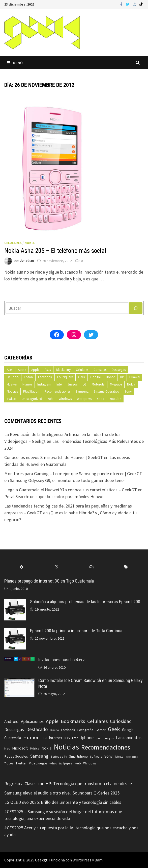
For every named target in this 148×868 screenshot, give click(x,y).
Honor (110, 377)
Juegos (72, 384)
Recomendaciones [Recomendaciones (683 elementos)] (106, 747)
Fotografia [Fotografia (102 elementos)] (85, 730)
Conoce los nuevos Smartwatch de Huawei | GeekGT (54, 457)
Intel (59, 384)
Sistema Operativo (107, 391)
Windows (65, 399)
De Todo (13, 377)
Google (95, 377)
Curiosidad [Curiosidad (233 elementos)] (121, 721)
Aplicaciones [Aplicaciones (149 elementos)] (32, 721)
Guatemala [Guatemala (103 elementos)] (13, 738)
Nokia (29, 243)
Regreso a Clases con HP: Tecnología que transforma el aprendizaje (68, 783)
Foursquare (65, 377)
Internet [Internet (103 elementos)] (56, 738)
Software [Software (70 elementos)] (96, 756)
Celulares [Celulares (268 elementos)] (97, 721)
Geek (82, 377)
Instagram (44, 384)
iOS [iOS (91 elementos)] (67, 738)
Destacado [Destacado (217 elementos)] (37, 729)
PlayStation (31, 391)
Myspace (116, 384)
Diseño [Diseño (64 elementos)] (54, 730)
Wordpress (84, 399)
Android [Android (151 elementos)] (11, 721)
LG (85, 384)
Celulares (13, 243)
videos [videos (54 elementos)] (53, 763)
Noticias (12, 391)
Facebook (45, 377)
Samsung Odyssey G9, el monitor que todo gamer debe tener (67, 480)
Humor (27, 384)
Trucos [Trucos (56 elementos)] (9, 763)
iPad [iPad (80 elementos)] (75, 738)
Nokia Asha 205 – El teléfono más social (55, 251)
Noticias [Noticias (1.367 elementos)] (66, 747)
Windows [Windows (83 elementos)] (90, 763)
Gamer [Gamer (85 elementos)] (101, 730)
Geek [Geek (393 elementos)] (114, 729)
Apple (22, 370)
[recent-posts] (56, 567)
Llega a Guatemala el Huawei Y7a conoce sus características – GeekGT (71, 490)
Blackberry (63, 370)
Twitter (12, 399)
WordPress (82, 860)
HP (122, 377)
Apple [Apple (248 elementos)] (52, 721)
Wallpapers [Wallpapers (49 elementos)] (66, 763)
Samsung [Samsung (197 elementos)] (39, 756)
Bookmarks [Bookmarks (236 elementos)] (73, 721)
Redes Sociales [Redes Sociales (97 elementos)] (16, 756)
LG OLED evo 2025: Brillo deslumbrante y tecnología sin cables (63, 802)
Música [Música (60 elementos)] (35, 748)
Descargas (119, 370)
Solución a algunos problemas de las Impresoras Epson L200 (85, 602)
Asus (48, 370)
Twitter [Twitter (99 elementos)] (21, 763)
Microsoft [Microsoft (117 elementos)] (20, 748)
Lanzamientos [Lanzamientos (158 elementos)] (129, 738)
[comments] (91, 567)
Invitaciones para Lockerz (62, 660)
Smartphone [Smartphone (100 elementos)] (78, 756)
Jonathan (27, 261)
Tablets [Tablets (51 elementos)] (119, 757)
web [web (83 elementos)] (78, 763)
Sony (128, 391)
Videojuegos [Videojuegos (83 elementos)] (38, 763)
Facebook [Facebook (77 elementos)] (68, 730)
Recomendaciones (57, 391)
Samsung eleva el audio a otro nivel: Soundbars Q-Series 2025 (62, 793)
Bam (99, 860)
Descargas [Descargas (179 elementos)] (14, 729)
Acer (10, 370)
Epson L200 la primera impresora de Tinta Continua (76, 631)
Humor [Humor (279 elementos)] (31, 737)
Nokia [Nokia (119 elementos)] (47, 748)
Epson (28, 377)
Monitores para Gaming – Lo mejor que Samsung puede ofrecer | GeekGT (73, 474)
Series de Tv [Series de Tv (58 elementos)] (59, 756)
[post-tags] (126, 567)
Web (50, 399)
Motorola (98, 384)
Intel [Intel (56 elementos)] (44, 738)
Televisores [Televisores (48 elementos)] (131, 757)
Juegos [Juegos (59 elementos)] (109, 738)
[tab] (22, 567)
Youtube (115, 399)
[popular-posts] (22, 567)
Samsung (82, 391)
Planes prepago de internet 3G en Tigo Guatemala (49, 581)
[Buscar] (136, 308)
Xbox (100, 399)
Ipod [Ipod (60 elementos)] (99, 738)
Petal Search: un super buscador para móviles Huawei (54, 497)
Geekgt (41, 860)
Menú (15, 63)
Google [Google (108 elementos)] (128, 730)
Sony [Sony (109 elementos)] (108, 756)
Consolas (100, 370)
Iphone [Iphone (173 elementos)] (87, 738)
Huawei (135, 377)
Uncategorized (32, 399)
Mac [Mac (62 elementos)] (7, 748)
